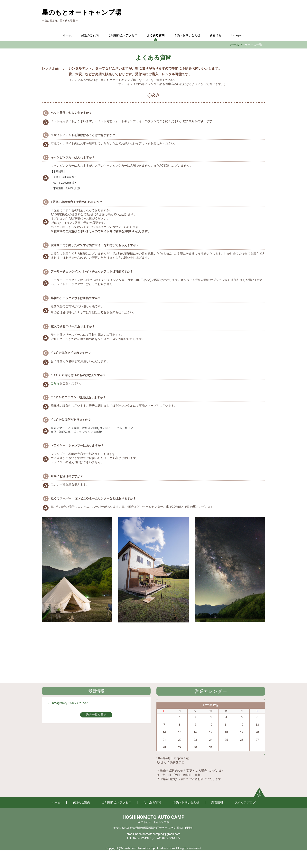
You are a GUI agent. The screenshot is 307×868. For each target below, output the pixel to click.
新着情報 (216, 35)
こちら (55, 383)
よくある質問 (156, 35)
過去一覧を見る (96, 715)
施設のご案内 (90, 35)
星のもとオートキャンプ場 (82, 12)
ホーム (67, 35)
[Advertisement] (153, 656)
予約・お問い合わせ (187, 35)
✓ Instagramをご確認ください (68, 703)
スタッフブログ (245, 803)
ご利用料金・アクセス (123, 35)
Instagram (237, 35)
